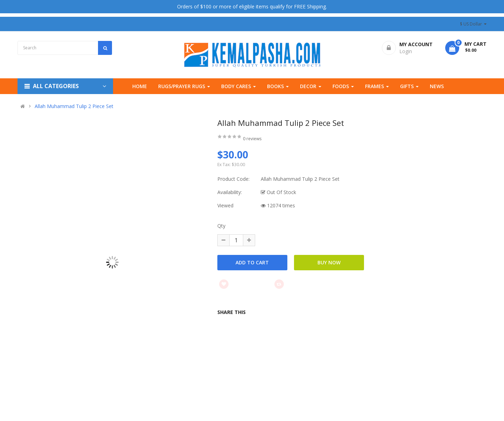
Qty (221, 226)
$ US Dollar (473, 24)
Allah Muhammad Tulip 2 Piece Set (74, 106)
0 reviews (252, 139)
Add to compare (300, 284)
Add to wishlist (244, 284)
